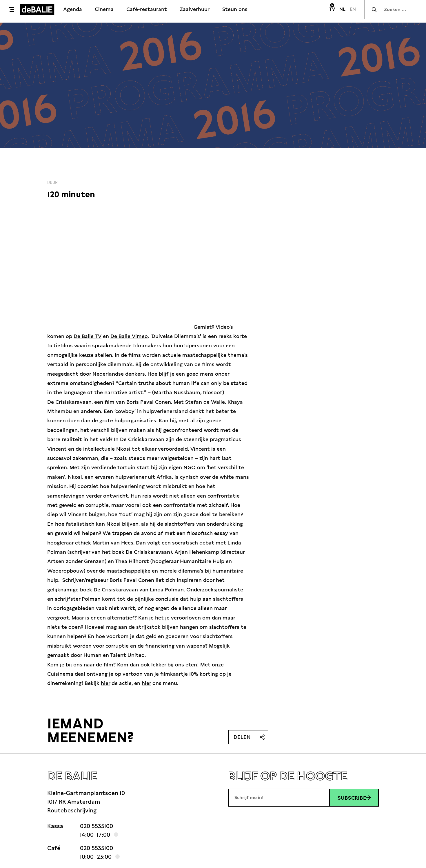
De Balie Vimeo (129, 336)
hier (105, 683)
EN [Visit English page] (353, 9)
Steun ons (235, 9)
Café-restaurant (147, 9)
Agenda (73, 9)
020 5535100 (97, 826)
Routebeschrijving (72, 810)
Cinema (104, 9)
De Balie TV (88, 336)
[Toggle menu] (11, 10)
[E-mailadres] (279, 798)
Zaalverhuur (195, 9)
